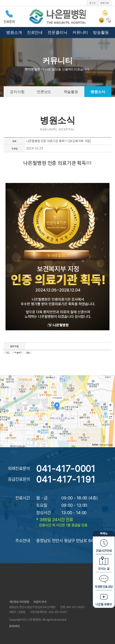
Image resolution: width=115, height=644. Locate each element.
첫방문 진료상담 (104, 580)
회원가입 (105, 3)
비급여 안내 (40, 602)
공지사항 (17, 91)
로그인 (92, 3)
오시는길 (104, 563)
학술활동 (71, 91)
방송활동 (101, 32)
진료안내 (35, 32)
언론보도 (44, 91)
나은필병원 (58, 16)
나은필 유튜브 (104, 599)
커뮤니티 (80, 32)
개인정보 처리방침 (19, 602)
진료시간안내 (104, 545)
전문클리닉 (57, 32)
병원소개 (14, 32)
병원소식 (98, 91)
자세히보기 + (57, 554)
